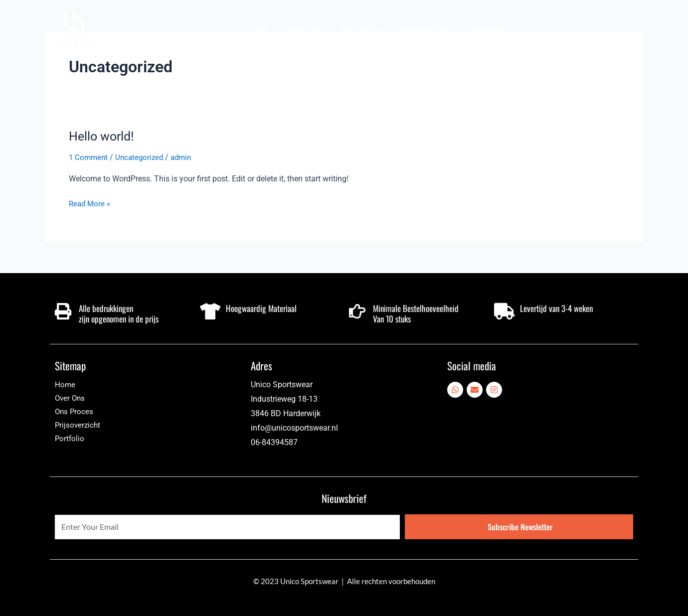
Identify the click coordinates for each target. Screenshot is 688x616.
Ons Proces (360, 30)
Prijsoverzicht (426, 30)
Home (260, 30)
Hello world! (103, 136)
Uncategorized (142, 157)
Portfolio (489, 30)
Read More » (91, 203)
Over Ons (305, 30)
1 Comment (89, 157)
